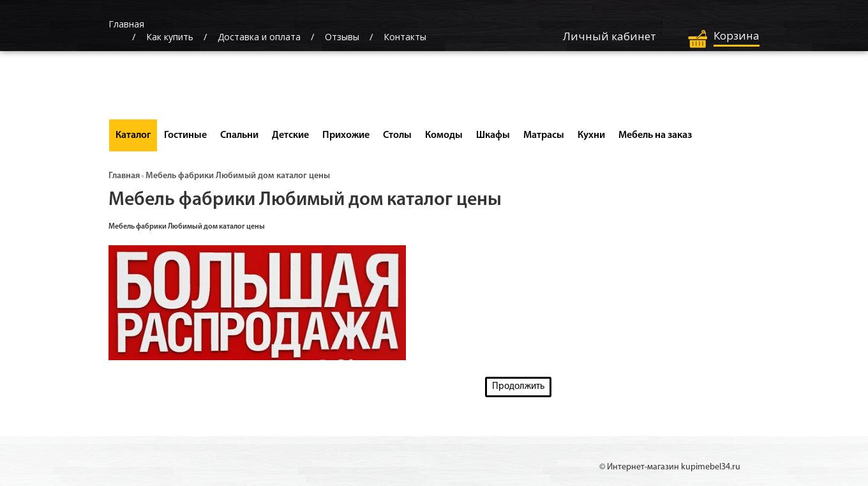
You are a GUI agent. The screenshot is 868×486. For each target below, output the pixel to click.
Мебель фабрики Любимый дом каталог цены (238, 176)
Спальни (239, 135)
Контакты (405, 37)
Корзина (737, 35)
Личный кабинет (610, 36)
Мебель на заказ (655, 135)
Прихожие (346, 135)
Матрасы (544, 135)
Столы (397, 135)
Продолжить (518, 387)
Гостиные (185, 135)
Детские (290, 135)
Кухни (591, 135)
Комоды (444, 135)
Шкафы (493, 135)
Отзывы (342, 37)
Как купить (170, 37)
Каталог (133, 135)
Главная (124, 176)
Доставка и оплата (259, 37)
